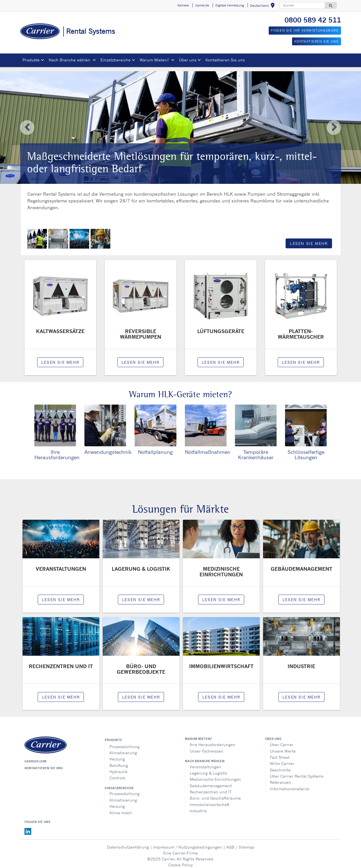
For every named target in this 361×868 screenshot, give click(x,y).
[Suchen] (302, 5)
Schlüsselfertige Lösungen (306, 450)
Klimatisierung (123, 748)
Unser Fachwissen (207, 747)
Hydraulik (118, 767)
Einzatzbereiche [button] (116, 60)
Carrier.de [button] (202, 5)
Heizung (117, 755)
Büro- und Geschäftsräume (215, 794)
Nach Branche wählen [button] (70, 60)
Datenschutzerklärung (128, 843)
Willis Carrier (282, 759)
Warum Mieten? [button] (155, 60)
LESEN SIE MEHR (309, 239)
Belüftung (119, 761)
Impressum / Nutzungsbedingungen (188, 843)
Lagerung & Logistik (208, 769)
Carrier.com (35, 757)
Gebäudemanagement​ (211, 781)
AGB (230, 843)
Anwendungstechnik (108, 448)
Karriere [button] (183, 5)
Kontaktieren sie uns (44, 764)
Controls (117, 774)
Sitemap (246, 843)
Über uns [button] (188, 60)
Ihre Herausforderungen (57, 450)
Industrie (198, 806)
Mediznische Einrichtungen (215, 775)
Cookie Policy (180, 861)
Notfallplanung (155, 448)
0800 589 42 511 (313, 20)
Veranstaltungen (205, 763)
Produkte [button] (31, 60)
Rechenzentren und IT (211, 788)
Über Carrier (282, 740)
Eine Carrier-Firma (180, 849)
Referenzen (281, 778)
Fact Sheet (280, 753)
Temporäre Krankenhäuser (256, 450)
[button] (27, 123)
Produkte (113, 736)
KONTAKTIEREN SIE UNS (317, 41)
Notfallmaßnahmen (208, 448)
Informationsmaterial (290, 785)
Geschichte (280, 766)
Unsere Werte (283, 747)
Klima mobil (121, 808)
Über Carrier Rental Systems (297, 772)
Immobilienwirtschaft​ (209, 800)
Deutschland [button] (264, 6)
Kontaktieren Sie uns (225, 60)
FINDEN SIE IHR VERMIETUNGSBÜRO (305, 30)
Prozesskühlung (125, 742)
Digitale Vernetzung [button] (230, 5)
